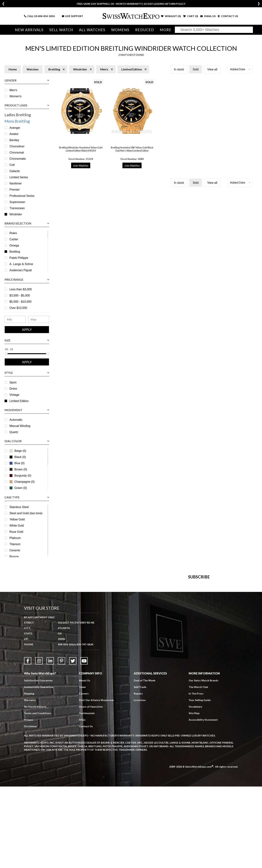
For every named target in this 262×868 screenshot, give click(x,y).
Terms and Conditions (37, 795)
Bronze (14, 557)
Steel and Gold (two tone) (26, 513)
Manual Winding (20, 426)
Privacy (28, 801)
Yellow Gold (17, 519)
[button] (240, 69)
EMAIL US (208, 16)
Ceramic (15, 550)
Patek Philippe (19, 258)
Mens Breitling (17, 121)
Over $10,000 (18, 308)
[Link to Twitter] (73, 742)
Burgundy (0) (20, 476)
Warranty (30, 782)
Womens (120, 30)
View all (212, 69)
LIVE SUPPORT (73, 16)
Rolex (13, 233)
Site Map (194, 795)
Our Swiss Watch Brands (204, 762)
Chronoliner (17, 146)
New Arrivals (29, 30)
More (166, 30)
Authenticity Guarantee (39, 769)
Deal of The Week (145, 762)
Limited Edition (19, 401)
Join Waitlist (81, 165)
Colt (12, 165)
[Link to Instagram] (39, 742)
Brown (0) (18, 469)
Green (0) (18, 488)
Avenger (15, 128)
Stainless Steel (19, 507)
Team (82, 769)
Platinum (15, 538)
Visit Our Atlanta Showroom (96, 782)
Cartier (14, 239)
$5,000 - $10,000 (20, 302)
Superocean (17, 202)
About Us (85, 762)
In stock (179, 69)
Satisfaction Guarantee (38, 762)
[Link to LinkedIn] (50, 742)
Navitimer (16, 183)
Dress (13, 389)
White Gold (17, 526)
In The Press (196, 775)
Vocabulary (195, 788)
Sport (13, 382)
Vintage (14, 395)
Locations (140, 782)
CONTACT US (228, 16)
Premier (15, 190)
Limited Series (19, 177)
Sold (196, 69)
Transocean (17, 208)
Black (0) (18, 457)
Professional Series (22, 196)
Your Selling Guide (200, 782)
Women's (15, 96)
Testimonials (87, 795)
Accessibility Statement (203, 801)
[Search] (214, 30)
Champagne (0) (22, 482)
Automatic (16, 420)
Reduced (145, 30)
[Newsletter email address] (151, 638)
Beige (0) (18, 451)
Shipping (29, 775)
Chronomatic (18, 159)
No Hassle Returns (35, 788)
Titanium (15, 544)
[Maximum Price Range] (39, 319)
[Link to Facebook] (28, 742)
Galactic (15, 171)
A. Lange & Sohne (21, 264)
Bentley (14, 140)
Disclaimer (30, 808)
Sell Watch (61, 30)
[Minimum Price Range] (15, 319)
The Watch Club (198, 769)
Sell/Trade (140, 769)
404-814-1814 (46, 16)
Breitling (15, 252)
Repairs (138, 775)
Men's (13, 90)
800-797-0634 (85, 726)
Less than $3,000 (21, 289)
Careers (84, 775)
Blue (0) (17, 463)
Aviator (14, 134)
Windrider (16, 214)
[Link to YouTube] (84, 742)
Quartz (14, 432)
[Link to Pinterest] (61, 742)
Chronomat (17, 153)
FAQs (82, 801)
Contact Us (86, 808)
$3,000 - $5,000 (20, 295)
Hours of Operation (91, 788)
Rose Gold (16, 532)
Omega (14, 245)
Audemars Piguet (21, 270)
